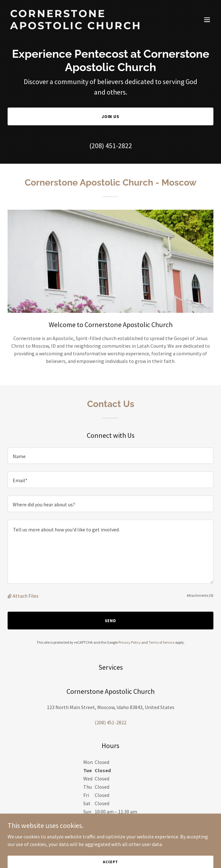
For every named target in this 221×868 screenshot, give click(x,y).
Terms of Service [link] (161, 642)
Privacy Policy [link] (129, 642)
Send (111, 621)
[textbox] (110, 456)
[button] (207, 20)
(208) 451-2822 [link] (111, 146)
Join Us (111, 116)
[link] (80, 27)
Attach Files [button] (26, 596)
